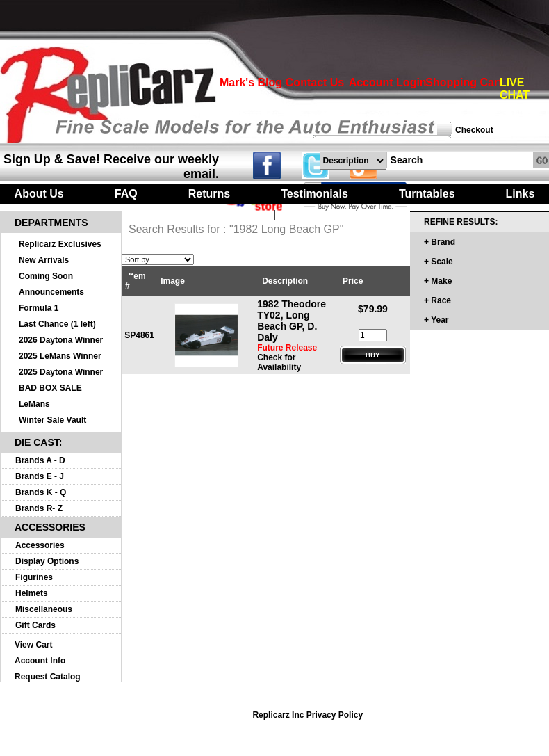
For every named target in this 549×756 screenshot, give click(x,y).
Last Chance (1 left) (57, 324)
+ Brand (440, 242)
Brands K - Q (41, 492)
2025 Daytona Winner (61, 372)
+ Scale (439, 262)
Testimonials (314, 194)
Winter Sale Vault (52, 420)
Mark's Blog (251, 82)
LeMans (34, 404)
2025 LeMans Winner (60, 356)
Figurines (34, 577)
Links (521, 194)
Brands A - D (40, 460)
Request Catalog (48, 677)
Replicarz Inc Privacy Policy (308, 715)
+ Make (438, 281)
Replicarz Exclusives (60, 244)
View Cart (33, 645)
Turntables (427, 194)
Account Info (40, 661)
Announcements (51, 292)
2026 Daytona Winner (61, 340)
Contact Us (315, 82)
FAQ (126, 194)
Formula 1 (39, 308)
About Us (39, 194)
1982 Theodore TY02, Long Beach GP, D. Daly (292, 321)
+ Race (437, 300)
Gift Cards (35, 625)
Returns (209, 194)
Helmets (32, 593)
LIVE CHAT (515, 89)
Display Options (47, 561)
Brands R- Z (39, 508)
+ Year (436, 320)
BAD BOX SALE (50, 388)
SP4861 (139, 335)
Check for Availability (279, 362)
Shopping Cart (464, 82)
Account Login (388, 82)
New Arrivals (44, 260)
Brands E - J (40, 476)
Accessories (40, 545)
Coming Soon (46, 276)
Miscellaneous (44, 609)
